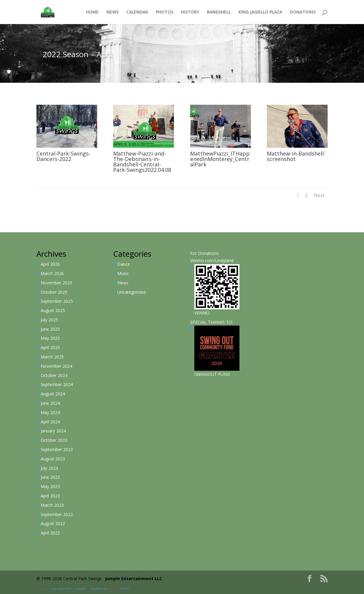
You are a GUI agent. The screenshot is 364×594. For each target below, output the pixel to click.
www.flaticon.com (99, 589)
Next (319, 195)
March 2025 (52, 357)
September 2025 (57, 301)
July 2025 (49, 320)
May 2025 (50, 338)
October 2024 (54, 375)
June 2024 (50, 403)
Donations (303, 12)
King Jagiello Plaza (260, 12)
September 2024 (57, 384)
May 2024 (50, 412)
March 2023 (52, 505)
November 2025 (56, 283)
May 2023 (50, 486)
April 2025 (50, 347)
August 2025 (53, 310)
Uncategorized (131, 292)
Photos (165, 12)
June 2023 (50, 477)
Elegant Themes (65, 589)
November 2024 (56, 366)
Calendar (137, 12)
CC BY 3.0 (125, 589)
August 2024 (53, 394)
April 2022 (50, 533)
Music (123, 273)
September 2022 (57, 514)
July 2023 (49, 468)
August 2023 (53, 459)
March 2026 (52, 273)
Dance (124, 264)
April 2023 (50, 496)
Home (92, 12)
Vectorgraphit (79, 589)
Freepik (53, 589)
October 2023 (54, 440)
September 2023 (57, 449)
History (190, 12)
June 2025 (50, 329)
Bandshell (219, 12)
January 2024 (53, 431)
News (113, 12)
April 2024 (50, 422)
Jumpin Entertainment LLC (134, 579)
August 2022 (53, 523)
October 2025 (54, 292)
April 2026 (50, 264)
